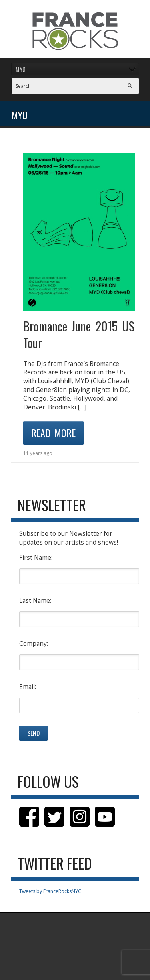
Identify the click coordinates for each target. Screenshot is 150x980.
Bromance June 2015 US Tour (79, 334)
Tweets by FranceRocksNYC (50, 891)
